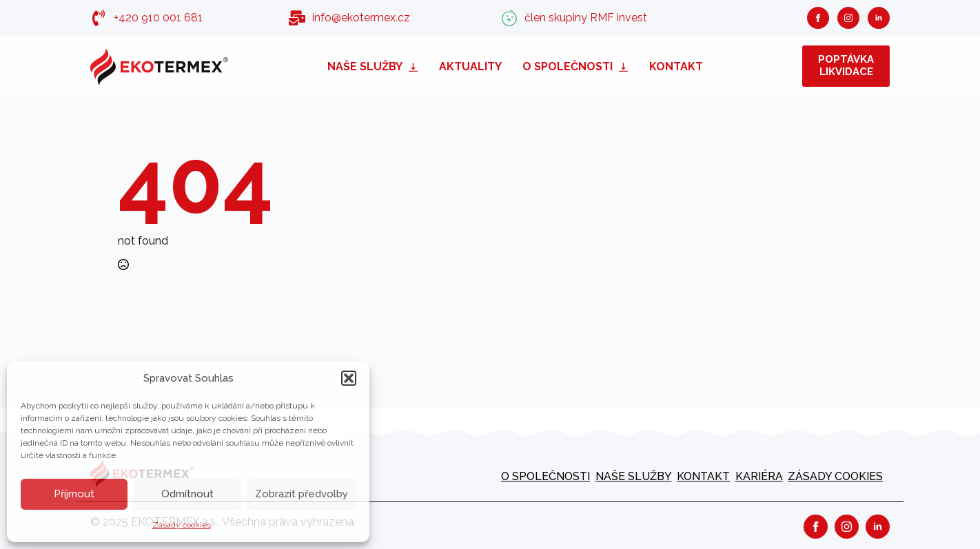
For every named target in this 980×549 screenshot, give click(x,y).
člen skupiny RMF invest (586, 18)
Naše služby (365, 66)
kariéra (759, 476)
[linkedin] (879, 18)
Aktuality (470, 66)
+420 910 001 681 (158, 18)
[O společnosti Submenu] (626, 66)
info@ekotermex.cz (361, 18)
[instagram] (848, 18)
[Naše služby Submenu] (416, 66)
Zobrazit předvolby (302, 494)
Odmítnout (187, 494)
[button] (349, 378)
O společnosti (568, 66)
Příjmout (74, 494)
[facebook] (818, 18)
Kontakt (676, 66)
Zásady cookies (182, 525)
